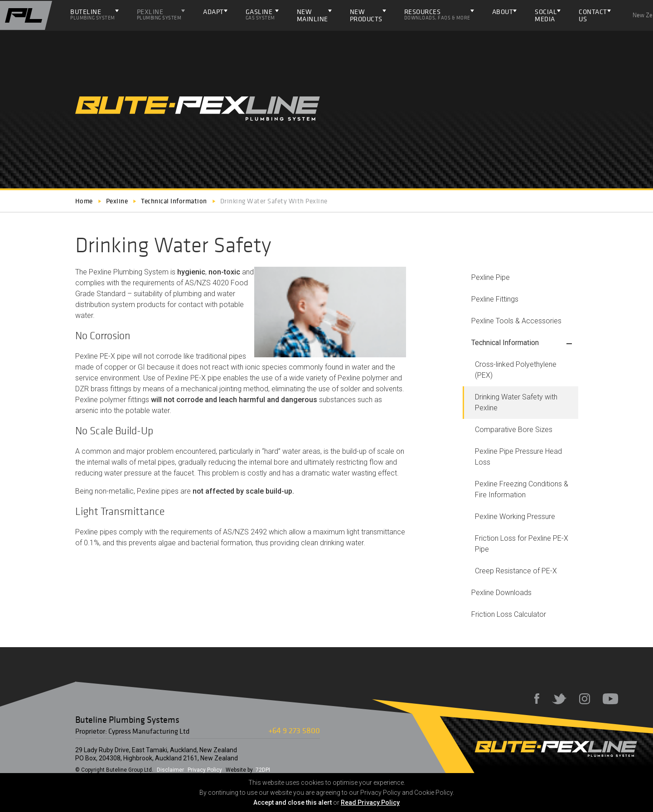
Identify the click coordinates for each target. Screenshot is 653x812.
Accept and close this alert (293, 802)
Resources (437, 14)
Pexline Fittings (495, 299)
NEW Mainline (312, 15)
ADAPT (213, 12)
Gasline (260, 14)
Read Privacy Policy (370, 802)
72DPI (263, 770)
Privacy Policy (205, 770)
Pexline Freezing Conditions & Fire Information (522, 489)
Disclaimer (170, 770)
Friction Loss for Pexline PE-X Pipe (522, 544)
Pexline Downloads (501, 593)
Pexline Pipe (491, 277)
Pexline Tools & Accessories (516, 321)
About (503, 12)
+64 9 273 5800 (294, 730)
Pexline (159, 14)
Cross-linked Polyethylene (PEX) (516, 370)
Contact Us (593, 15)
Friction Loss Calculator (509, 614)
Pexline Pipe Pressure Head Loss (518, 457)
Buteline (93, 14)
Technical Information (505, 343)
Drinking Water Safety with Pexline (516, 402)
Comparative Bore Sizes (514, 430)
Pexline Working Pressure (515, 517)
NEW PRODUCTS (366, 15)
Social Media (546, 15)
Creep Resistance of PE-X (516, 571)
